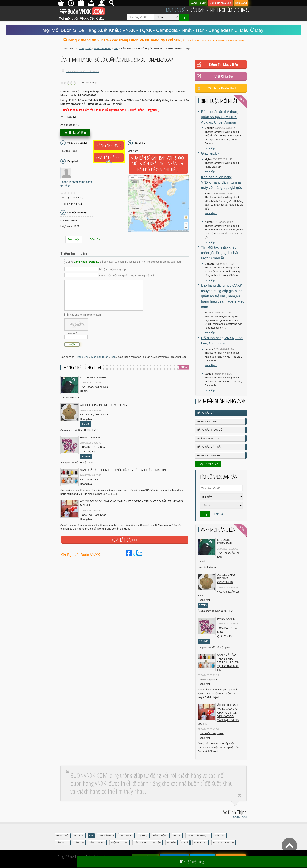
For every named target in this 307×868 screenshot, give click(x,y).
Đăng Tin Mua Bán (220, 3)
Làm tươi (72, 333)
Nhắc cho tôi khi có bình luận (85, 314)
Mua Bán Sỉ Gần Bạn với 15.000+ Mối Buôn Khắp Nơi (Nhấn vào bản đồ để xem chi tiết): (158, 164)
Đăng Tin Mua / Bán (223, 65)
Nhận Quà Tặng (119, 843)
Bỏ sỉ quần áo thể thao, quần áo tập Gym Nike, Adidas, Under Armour (220, 117)
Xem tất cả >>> (109, 158)
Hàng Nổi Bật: (109, 145)
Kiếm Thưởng (160, 836)
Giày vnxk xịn (212, 153)
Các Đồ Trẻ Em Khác (94, 447)
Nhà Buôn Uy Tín (208, 438)
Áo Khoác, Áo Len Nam (95, 387)
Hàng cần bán (91, 438)
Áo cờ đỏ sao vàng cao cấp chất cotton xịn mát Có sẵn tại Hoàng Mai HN (132, 503)
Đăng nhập (62, 843)
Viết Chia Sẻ (223, 77)
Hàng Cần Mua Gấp (210, 455)
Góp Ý (185, 843)
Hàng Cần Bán (207, 413)
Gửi (72, 344)
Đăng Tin (79, 843)
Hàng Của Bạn (97, 843)
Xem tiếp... (211, 148)
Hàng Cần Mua (207, 421)
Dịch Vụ (143, 836)
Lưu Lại (177, 836)
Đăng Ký (94, 262)
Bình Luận (74, 239)
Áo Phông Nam (91, 479)
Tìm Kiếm (171, 843)
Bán (91, 836)
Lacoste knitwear (94, 378)
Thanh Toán (200, 843)
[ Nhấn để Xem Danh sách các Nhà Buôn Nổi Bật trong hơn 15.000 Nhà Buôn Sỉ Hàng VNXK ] (110, 110)
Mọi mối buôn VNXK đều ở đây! (82, 17)
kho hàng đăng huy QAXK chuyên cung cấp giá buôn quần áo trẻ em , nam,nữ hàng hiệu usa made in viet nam (222, 296)
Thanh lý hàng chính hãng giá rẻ (76, 184)
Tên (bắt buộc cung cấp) (113, 269)
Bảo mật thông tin (223, 843)
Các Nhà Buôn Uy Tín (223, 88)
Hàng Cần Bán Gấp (210, 447)
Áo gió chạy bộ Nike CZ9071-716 (103, 405)
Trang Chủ (62, 836)
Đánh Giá (95, 239)
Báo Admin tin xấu (73, 204)
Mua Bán (79, 836)
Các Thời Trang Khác (94, 515)
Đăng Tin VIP (198, 3)
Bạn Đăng (241, 3)
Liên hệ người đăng (75, 133)
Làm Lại (219, 514)
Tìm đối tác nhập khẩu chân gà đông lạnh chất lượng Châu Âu (220, 253)
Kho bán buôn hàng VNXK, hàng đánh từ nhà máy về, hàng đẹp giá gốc (222, 182)
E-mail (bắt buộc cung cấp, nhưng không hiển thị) (127, 276)
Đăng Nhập (80, 262)
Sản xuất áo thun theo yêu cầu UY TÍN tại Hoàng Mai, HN (123, 470)
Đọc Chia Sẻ (126, 836)
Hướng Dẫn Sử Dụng (198, 836)
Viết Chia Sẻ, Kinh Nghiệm (147, 843)
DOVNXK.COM (240, 817)
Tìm (184, 17)
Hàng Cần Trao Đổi (210, 430)
